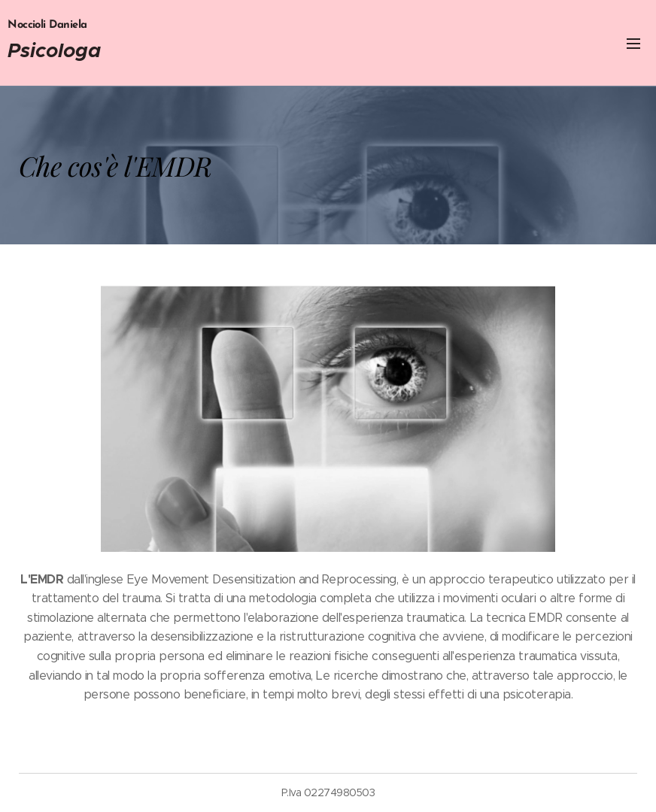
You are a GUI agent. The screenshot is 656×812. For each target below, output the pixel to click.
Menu (633, 44)
